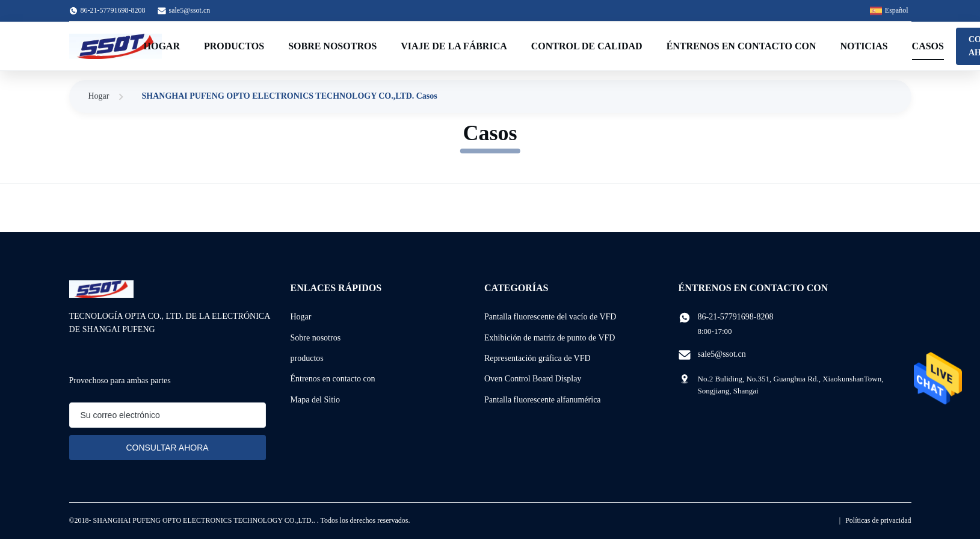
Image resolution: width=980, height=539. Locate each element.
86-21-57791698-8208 (736, 317)
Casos (928, 46)
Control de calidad (587, 46)
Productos (234, 46)
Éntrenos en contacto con (741, 46)
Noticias (864, 46)
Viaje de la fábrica (454, 46)
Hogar (162, 46)
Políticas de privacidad (878, 520)
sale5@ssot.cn (190, 10)
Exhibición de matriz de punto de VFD (550, 338)
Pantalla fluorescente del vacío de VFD (550, 317)
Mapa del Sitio (315, 400)
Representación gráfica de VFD (538, 358)
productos (307, 358)
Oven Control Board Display (533, 379)
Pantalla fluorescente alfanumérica (543, 400)
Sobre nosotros (332, 46)
